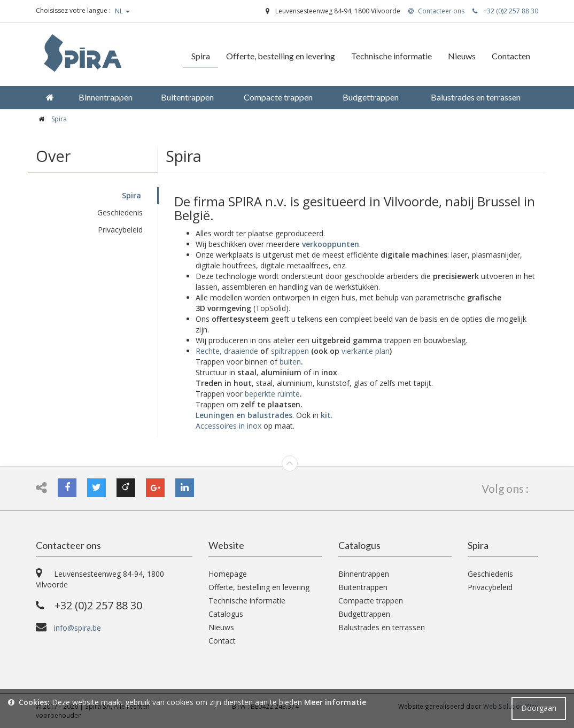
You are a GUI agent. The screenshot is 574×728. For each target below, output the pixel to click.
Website (226, 545)
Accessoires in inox (228, 426)
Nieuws (221, 627)
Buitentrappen (363, 587)
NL (122, 11)
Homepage (228, 574)
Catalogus (226, 614)
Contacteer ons (68, 545)
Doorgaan (539, 708)
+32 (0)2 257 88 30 (505, 11)
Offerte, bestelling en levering (259, 587)
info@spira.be (77, 628)
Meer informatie (335, 702)
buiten (290, 362)
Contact (222, 641)
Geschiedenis (120, 212)
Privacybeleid (120, 230)
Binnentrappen (364, 574)
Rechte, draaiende (227, 351)
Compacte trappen (371, 601)
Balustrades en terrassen (382, 627)
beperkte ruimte (272, 394)
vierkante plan (366, 351)
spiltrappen (290, 351)
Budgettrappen (364, 614)
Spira (131, 195)
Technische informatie (247, 601)
